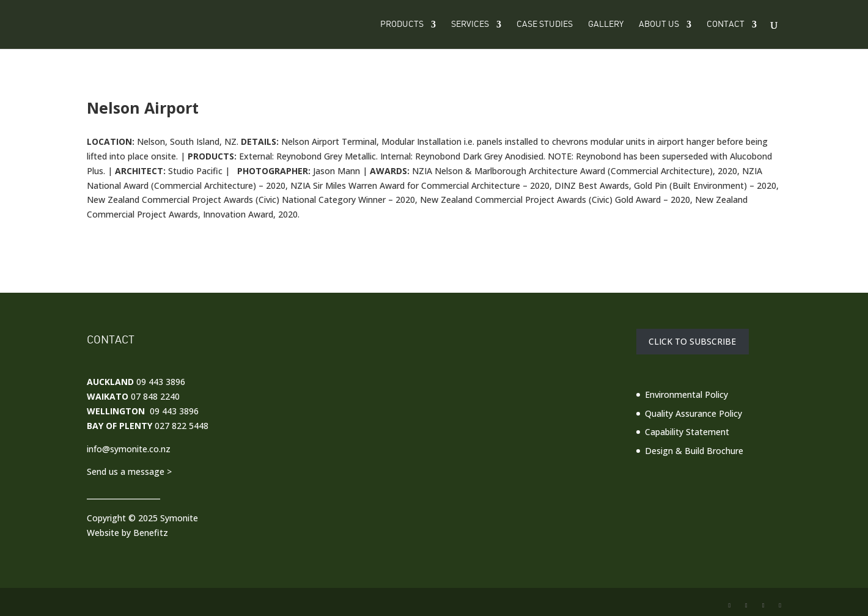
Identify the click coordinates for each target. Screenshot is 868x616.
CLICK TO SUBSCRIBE (692, 342)
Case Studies (545, 24)
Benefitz (151, 533)
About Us (659, 24)
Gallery (606, 24)
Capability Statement (687, 432)
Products (402, 24)
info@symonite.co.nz (129, 449)
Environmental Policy (686, 394)
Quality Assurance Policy (693, 413)
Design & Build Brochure (694, 451)
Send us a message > (129, 471)
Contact (726, 24)
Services (470, 24)
